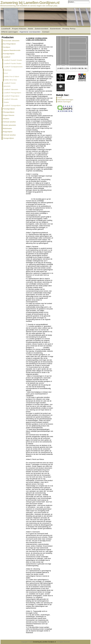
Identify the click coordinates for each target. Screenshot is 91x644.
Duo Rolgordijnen (9, 44)
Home (31, 29)
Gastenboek (55, 29)
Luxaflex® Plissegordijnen (12, 93)
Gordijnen (7, 47)
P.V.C (6, 73)
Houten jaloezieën (10, 125)
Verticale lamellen (9, 122)
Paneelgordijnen (9, 109)
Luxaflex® (6, 29)
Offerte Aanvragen (64, 102)
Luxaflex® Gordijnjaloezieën (13, 67)
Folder (60, 98)
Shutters (6, 119)
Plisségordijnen (9, 112)
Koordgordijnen (9, 54)
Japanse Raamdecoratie (12, 50)
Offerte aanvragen (10, 32)
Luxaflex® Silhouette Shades (11, 101)
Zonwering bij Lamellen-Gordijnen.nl (30, 3)
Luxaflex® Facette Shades (13, 63)
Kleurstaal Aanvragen (65, 100)
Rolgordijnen (8, 132)
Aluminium (8, 70)
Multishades (7, 128)
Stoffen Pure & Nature (12, 77)
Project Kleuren (19, 29)
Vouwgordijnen (8, 138)
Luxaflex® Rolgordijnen (12, 96)
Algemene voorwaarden (30, 32)
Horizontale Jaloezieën (11, 41)
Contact (46, 32)
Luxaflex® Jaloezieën (11, 89)
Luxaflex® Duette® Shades (13, 60)
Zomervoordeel (42, 29)
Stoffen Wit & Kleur (11, 80)
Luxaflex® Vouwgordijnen (12, 105)
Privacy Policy (69, 29)
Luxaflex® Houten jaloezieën (10, 85)
